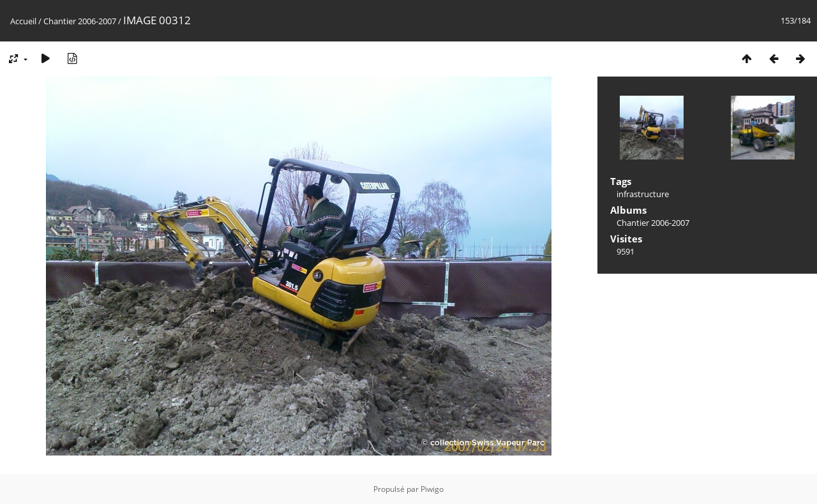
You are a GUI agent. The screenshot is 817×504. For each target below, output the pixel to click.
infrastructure (643, 194)
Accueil (23, 21)
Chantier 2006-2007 (80, 21)
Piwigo (432, 489)
